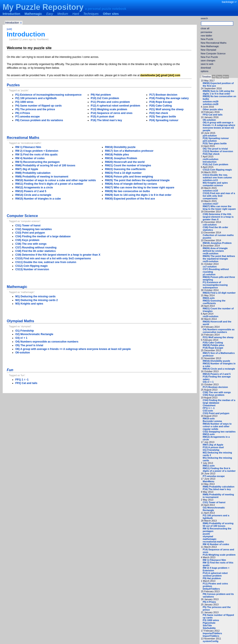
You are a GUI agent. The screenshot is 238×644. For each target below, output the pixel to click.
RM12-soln (209, 434)
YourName (42, 39)
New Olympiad (208, 50)
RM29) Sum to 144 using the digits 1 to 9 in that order (219, 92)
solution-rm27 (211, 204)
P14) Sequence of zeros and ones (112, 113)
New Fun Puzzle (209, 57)
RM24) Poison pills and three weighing (129, 177)
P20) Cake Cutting (213, 343)
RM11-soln (209, 466)
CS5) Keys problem (214, 395)
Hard (76, 14)
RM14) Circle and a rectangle (219, 369)
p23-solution (210, 141)
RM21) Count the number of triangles (128, 165)
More (226, 77)
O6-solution (209, 120)
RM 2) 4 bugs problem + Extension (37, 151)
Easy (50, 14)
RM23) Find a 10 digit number (219, 293)
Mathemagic (33, 14)
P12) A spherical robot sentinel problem (215, 574)
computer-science (213, 185)
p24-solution (210, 136)
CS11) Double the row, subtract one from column (217, 176)
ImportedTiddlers (212, 633)
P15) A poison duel (213, 447)
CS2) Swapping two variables (219, 432)
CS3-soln (208, 411)
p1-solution (209, 274)
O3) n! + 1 (208, 382)
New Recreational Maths (214, 43)
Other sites (111, 14)
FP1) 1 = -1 (209, 408)
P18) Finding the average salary (169, 98)
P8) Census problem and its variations (39, 120)
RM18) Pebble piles (213, 345)
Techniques (91, 14)
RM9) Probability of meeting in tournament (218, 496)
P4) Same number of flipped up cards (38, 106)
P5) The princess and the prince (35, 109)
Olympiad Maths (20, 321)
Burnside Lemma (212, 421)
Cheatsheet (209, 405)
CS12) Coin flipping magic (217, 170)
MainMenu (209, 481)
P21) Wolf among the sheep (218, 337)
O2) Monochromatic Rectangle (214, 509)
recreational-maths (213, 542)
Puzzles (13, 85)
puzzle (206, 534)
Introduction (11, 14)
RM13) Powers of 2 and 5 (217, 374)
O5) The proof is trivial (215, 149)
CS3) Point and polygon (216, 413)
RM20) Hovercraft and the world (125, 162)
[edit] (9, 29)
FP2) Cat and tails (213, 115)
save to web (207, 64)
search (204, 18)
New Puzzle (207, 39)
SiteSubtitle (209, 628)
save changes (208, 60)
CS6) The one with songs (217, 392)
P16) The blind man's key (217, 489)
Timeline (206, 77)
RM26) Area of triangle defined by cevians (215, 250)
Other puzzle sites (213, 109)
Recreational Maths (23, 138)
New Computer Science (213, 53)
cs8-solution (210, 225)
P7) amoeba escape (214, 476)
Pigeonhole (209, 623)
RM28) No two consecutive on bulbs (127, 191)
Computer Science (22, 216)
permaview (206, 32)
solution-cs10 (210, 191)
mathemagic (210, 539)
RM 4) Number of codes (216, 544)
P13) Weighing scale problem (219, 555)
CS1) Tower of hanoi (214, 502)
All (214, 77)
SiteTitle (207, 625)
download (206, 68)
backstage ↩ (229, 2)
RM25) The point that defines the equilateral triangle (219, 257)
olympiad (208, 536)
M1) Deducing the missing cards (35, 296)
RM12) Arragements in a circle (34, 188)
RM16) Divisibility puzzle (216, 361)
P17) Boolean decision (215, 387)
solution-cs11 (210, 180)
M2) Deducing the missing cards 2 (37, 300)
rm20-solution (211, 316)
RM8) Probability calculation (219, 487)
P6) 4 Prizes (209, 602)
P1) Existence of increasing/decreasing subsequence (215, 285)
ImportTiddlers (211, 636)
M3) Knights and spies (215, 183)
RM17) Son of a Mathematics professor (129, 151)
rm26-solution (211, 253)
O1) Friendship (211, 450)
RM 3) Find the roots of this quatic (37, 155)
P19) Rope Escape (213, 348)
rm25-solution (211, 261)
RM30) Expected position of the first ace (130, 199)
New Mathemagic (210, 46)
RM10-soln (209, 418)
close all (205, 28)
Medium (63, 14)
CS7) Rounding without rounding (36, 248)
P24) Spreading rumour (216, 138)
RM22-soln (209, 298)
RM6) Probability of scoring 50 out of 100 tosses (218, 525)
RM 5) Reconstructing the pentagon (38, 162)
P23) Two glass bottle (215, 143)
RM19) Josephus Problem (217, 243)
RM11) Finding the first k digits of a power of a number (219, 470)
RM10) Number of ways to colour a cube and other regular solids (217, 426)
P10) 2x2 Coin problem (215, 164)
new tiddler (206, 36)
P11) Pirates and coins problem (110, 102)
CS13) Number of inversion (218, 151)
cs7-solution (210, 267)
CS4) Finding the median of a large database (219, 401)
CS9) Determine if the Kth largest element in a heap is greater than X (218, 217)
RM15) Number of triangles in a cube (38, 199)
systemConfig (211, 641)
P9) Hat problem (212, 578)
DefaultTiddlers (211, 589)
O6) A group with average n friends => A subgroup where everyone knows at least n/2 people (219, 126)
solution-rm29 (211, 102)
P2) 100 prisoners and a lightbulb (36, 98)
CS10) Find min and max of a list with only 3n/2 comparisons (219, 196)
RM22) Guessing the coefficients (214, 302)
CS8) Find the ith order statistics (36, 251)
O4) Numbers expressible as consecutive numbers (219, 331)
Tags (219, 77)
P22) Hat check (211, 154)
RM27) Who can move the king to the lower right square (219, 208)
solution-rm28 (211, 104)
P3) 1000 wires (211, 620)
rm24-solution (211, 159)
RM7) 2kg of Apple (213, 445)
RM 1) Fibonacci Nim (214, 560)
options (205, 71)
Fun (10, 370)
